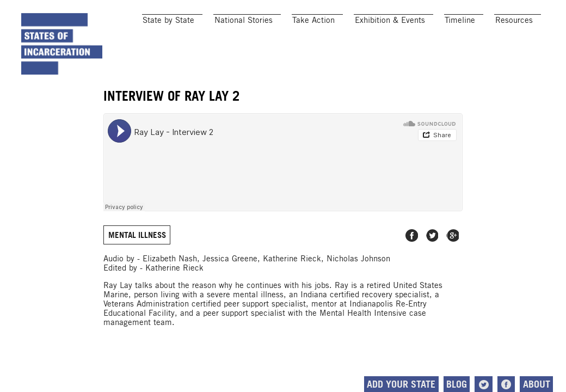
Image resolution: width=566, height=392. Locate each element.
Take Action (313, 20)
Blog (457, 384)
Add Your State (401, 384)
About (537, 384)
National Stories (244, 20)
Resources (514, 20)
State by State (168, 20)
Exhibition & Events (390, 20)
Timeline (460, 20)
